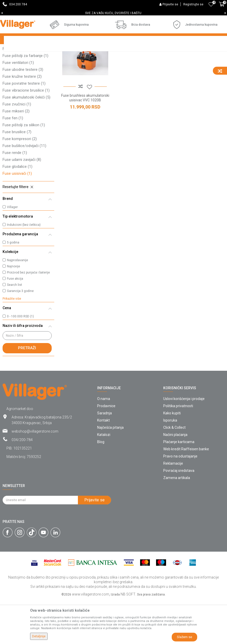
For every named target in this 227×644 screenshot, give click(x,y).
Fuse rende (15, 197)
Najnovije (13, 310)
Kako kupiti (172, 457)
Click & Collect (174, 472)
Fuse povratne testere (24, 128)
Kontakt (103, 464)
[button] (28, 231)
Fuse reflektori (17, 72)
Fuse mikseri (16, 155)
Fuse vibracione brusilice (26, 134)
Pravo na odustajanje (180, 500)
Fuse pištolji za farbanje (25, 100)
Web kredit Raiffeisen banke (186, 493)
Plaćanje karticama (179, 486)
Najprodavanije (17, 304)
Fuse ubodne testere (23, 114)
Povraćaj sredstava (179, 515)
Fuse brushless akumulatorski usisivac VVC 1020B (85, 142)
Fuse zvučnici (17, 148)
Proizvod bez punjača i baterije (28, 317)
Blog (101, 486)
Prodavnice (106, 450)
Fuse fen (13, 162)
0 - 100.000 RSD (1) (20, 360)
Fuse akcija (15, 323)
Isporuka (170, 464)
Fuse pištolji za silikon (24, 169)
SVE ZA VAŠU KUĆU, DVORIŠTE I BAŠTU (113, 13)
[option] (113, 13)
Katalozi (104, 479)
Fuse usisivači (17, 218)
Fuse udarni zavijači (22, 204)
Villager (12, 251)
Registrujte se (193, 4)
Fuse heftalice (17, 79)
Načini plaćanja (175, 479)
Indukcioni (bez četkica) (24, 269)
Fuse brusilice (17, 176)
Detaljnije (39, 636)
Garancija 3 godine (20, 335)
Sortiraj (188, 60)
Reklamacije (173, 508)
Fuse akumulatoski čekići (26, 141)
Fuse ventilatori (18, 107)
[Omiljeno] (211, 4)
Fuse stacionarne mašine (27, 86)
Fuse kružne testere (22, 121)
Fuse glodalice (17, 211)
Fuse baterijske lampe (24, 93)
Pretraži (27, 392)
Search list (15, 329)
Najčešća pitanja (110, 472)
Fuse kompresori (20, 183)
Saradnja (105, 457)
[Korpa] (222, 7)
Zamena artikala (177, 522)
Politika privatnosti (178, 450)
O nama (104, 443)
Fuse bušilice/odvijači (24, 190)
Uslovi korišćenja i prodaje (184, 443)
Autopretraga (163, 60)
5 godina (13, 287)
